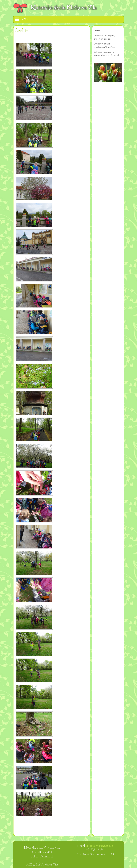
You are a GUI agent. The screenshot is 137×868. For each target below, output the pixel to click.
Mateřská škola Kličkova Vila (64, 8)
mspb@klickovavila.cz (100, 846)
